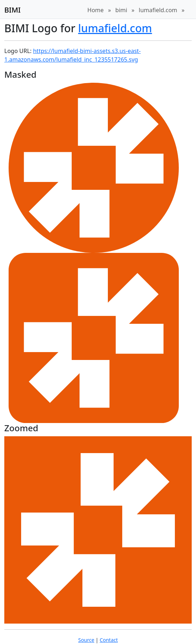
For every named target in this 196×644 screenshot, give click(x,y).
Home (96, 10)
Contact (109, 640)
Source (86, 640)
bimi (121, 10)
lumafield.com (158, 10)
